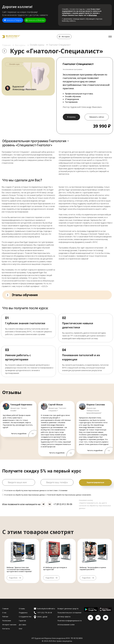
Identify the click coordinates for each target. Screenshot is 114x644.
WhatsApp (93, 15)
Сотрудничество (25, 617)
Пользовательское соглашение (69, 613)
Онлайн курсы (37, 45)
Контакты (6, 629)
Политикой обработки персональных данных (64, 495)
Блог (21, 629)
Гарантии (22, 621)
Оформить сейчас (97, 117)
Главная (6, 45)
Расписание (7, 621)
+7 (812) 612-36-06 (63, 504)
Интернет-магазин (9, 625)
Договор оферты (64, 617)
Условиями (63, 490)
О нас (4, 613)
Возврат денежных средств (68, 609)
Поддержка (23, 613)
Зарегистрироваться (95, 482)
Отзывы (22, 609)
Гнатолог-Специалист (60, 45)
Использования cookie (66, 625)
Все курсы (20, 45)
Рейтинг (5, 617)
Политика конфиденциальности (70, 621)
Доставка (22, 625)
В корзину (71, 117)
